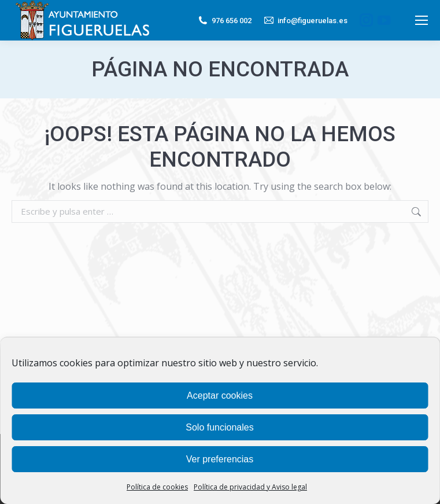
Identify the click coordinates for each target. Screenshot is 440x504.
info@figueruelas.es (305, 20)
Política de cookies (157, 487)
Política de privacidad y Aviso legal (250, 487)
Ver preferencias (220, 459)
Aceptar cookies (220, 396)
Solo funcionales (219, 427)
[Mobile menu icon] (421, 20)
